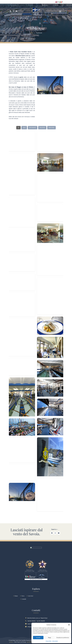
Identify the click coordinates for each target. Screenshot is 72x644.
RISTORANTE (33, 128)
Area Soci (31, 596)
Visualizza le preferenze (63, 638)
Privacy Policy (49, 641)
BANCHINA (51, 128)
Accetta (38, 638)
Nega (49, 638)
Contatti (24, 599)
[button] (69, 625)
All (18, 128)
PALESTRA (42, 128)
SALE (24, 128)
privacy (11, 642)
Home (16, 596)
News (23, 596)
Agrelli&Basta (30, 642)
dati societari (55, 641)
